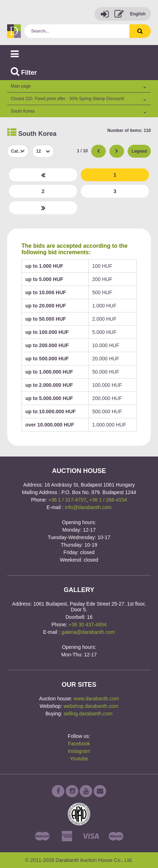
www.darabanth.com (96, 699)
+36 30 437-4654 (88, 625)
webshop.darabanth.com (91, 706)
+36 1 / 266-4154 (108, 500)
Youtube (79, 759)
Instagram (79, 751)
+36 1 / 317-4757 (67, 500)
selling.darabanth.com (88, 714)
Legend (139, 151)
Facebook (79, 744)
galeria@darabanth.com (88, 632)
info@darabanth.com (88, 507)
